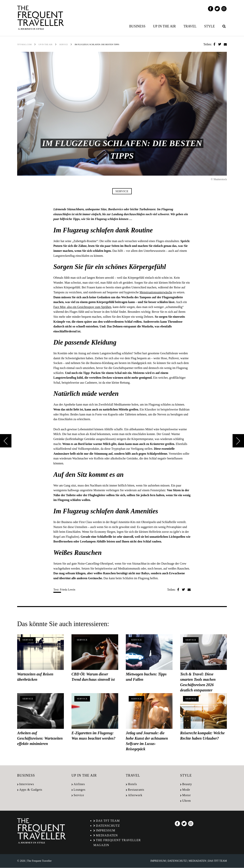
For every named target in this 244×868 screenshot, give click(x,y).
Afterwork (135, 795)
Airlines (79, 784)
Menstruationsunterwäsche (156, 292)
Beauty (187, 784)
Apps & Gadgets (31, 790)
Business (137, 26)
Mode (186, 790)
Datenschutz (108, 826)
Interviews (27, 784)
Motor (187, 795)
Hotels (132, 784)
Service (64, 44)
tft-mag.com (24, 44)
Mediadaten (107, 835)
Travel (190, 26)
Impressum (106, 830)
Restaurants (136, 790)
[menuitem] (138, 26)
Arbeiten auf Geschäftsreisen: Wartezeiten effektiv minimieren (40, 738)
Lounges (79, 790)
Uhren (187, 801)
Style (209, 26)
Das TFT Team (108, 821)
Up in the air (165, 26)
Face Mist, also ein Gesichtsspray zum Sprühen (82, 307)
